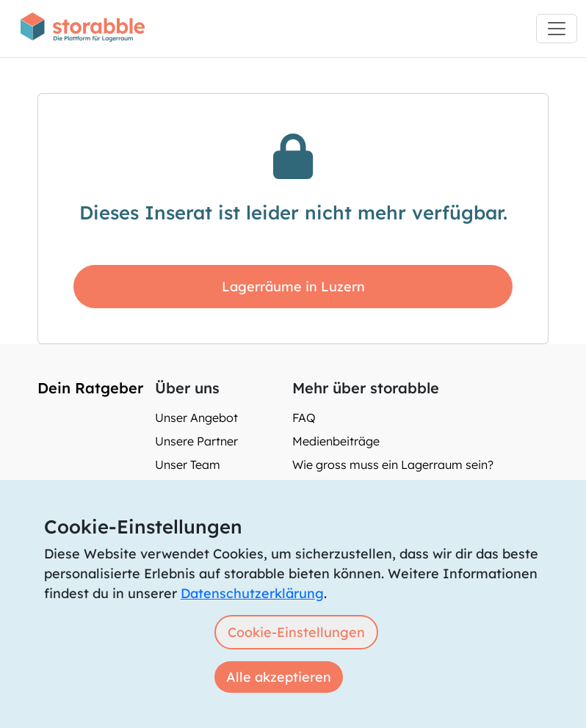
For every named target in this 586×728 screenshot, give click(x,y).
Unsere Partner (196, 441)
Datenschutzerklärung (252, 593)
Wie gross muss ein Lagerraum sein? (393, 465)
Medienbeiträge (336, 441)
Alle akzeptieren (279, 677)
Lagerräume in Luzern (293, 287)
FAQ (304, 418)
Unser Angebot (196, 418)
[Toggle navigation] (557, 29)
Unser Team (188, 465)
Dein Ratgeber (90, 388)
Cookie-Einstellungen (296, 632)
